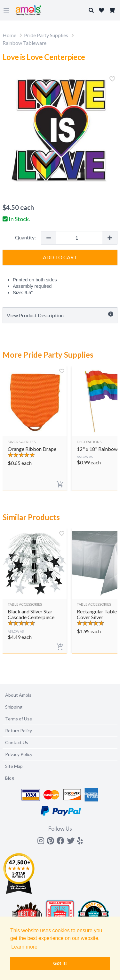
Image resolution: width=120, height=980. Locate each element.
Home (9, 35)
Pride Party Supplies (46, 35)
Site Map (14, 766)
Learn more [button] (24, 947)
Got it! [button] (60, 963)
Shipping (14, 707)
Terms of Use (19, 719)
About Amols (18, 695)
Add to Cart (60, 257)
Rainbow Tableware (24, 43)
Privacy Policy (19, 754)
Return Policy (19, 731)
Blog (10, 778)
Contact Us (17, 742)
